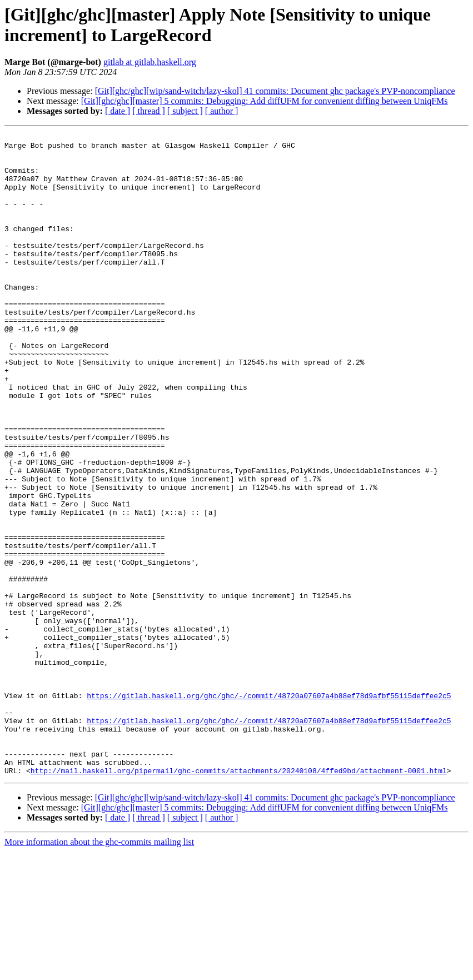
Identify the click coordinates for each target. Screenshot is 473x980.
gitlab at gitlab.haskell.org (150, 62)
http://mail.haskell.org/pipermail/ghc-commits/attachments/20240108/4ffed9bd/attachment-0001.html (239, 899)
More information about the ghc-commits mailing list (99, 970)
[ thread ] (149, 111)
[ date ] (118, 111)
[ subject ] (185, 111)
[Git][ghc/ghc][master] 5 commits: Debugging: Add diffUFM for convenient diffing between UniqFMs (265, 101)
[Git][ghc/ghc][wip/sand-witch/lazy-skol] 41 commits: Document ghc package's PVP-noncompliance (275, 91)
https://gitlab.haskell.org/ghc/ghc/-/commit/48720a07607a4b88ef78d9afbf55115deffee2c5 (269, 809)
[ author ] (222, 111)
